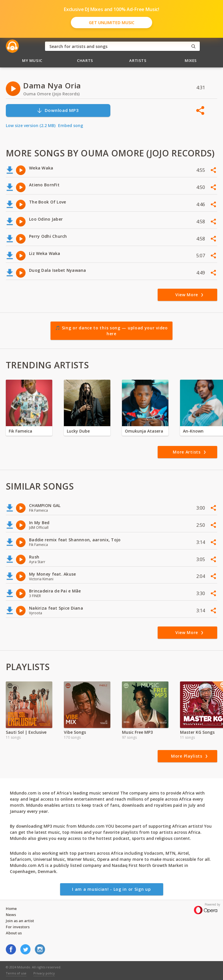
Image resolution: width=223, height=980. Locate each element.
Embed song (71, 125)
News (11, 915)
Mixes (191, 60)
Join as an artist (20, 921)
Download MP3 (58, 110)
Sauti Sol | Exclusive (26, 732)
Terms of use (16, 973)
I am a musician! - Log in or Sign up (111, 889)
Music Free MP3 (137, 732)
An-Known (193, 431)
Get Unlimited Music (112, 23)
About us (14, 933)
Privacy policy (44, 973)
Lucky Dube (78, 431)
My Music (32, 60)
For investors (18, 927)
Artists (138, 60)
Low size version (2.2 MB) (31, 125)
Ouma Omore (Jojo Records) (51, 94)
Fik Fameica (20, 431)
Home (11, 908)
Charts (85, 60)
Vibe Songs (75, 732)
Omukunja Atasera (144, 431)
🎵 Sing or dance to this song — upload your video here (111, 331)
